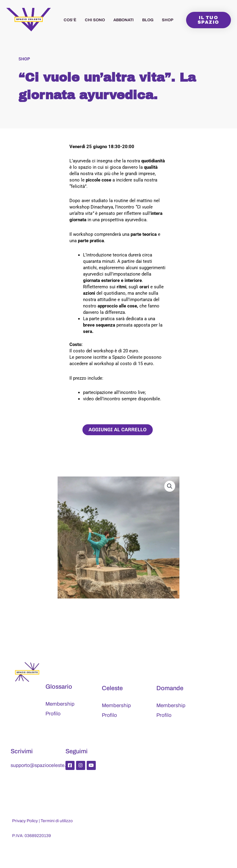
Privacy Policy (25, 821)
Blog (148, 20)
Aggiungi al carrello (118, 430)
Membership (60, 704)
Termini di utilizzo (57, 821)
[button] (170, 486)
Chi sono (95, 20)
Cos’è (70, 20)
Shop (168, 20)
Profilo (53, 714)
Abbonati (124, 20)
